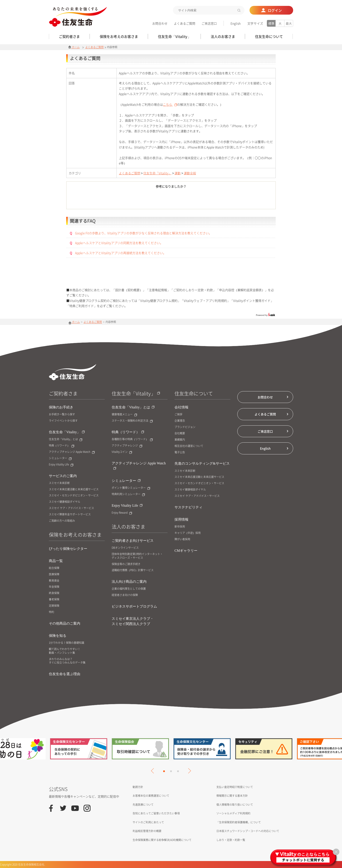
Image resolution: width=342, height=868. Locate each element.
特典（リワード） (62, 446)
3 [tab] (178, 771)
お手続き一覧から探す (62, 414)
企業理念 (180, 421)
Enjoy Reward (122, 513)
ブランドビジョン (185, 427)
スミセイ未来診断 (59, 483)
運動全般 (190, 173)
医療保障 (54, 574)
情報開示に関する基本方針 (232, 796)
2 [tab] (171, 771)
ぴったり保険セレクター (68, 549)
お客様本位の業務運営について (151, 796)
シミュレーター (60, 458)
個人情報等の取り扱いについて (235, 805)
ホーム (74, 47)
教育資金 (54, 581)
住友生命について (194, 393)
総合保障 (54, 568)
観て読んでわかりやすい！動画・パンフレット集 (65, 651)
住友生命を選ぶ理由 (65, 674)
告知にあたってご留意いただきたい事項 (156, 813)
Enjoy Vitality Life (61, 465)
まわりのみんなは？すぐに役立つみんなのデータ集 (67, 661)
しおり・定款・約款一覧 (231, 840)
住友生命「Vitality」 (157, 173)
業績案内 (180, 440)
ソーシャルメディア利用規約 (233, 813)
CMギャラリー (186, 551)
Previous (154, 771)
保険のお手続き (61, 407)
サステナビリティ (188, 507)
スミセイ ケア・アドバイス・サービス (71, 508)
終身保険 (54, 593)
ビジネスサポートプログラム (134, 606)
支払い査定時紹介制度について (235, 787)
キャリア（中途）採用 (188, 533)
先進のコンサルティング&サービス (202, 463)
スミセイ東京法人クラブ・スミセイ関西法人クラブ (133, 621)
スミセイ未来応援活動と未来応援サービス (74, 489)
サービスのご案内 (63, 476)
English (236, 23)
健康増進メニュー (124, 414)
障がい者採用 (182, 539)
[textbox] (209, 10)
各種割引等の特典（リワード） (132, 439)
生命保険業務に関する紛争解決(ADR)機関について (162, 840)
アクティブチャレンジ (127, 446)
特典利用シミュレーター (128, 494)
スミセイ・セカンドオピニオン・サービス (74, 495)
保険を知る (58, 636)
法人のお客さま (128, 526)
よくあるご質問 (185, 23)
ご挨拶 (178, 414)
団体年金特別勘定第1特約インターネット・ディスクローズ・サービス (137, 556)
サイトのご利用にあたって (148, 822)
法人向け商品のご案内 (129, 582)
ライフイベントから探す (63, 421)
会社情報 (181, 407)
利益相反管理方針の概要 (147, 831)
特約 (51, 612)
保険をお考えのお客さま (75, 534)
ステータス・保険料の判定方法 (132, 421)
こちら (170, 104)
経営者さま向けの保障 (125, 595)
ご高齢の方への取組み (62, 521)
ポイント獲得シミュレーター (131, 488)
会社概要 (180, 433)
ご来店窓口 (209, 23)
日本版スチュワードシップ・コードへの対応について (248, 831)
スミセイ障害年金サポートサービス (70, 514)
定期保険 (54, 606)
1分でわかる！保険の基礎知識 (67, 643)
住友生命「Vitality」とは (66, 439)
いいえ (195, 200)
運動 (178, 173)
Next (188, 771)
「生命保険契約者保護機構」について (239, 822)
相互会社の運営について (189, 446)
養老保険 (54, 599)
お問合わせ (160, 23)
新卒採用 (180, 527)
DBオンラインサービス (125, 548)
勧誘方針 (138, 787)
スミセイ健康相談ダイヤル (65, 502)
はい (147, 200)
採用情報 (181, 519)
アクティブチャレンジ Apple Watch (72, 452)
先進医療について (143, 805)
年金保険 (54, 587)
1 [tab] (164, 771)
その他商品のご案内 (65, 623)
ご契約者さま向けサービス (133, 541)
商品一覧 (56, 561)
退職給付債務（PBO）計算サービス (133, 570)
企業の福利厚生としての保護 (129, 589)
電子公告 (180, 452)
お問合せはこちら (171, 276)
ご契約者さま (63, 393)
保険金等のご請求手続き (126, 564)
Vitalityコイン (122, 452)
